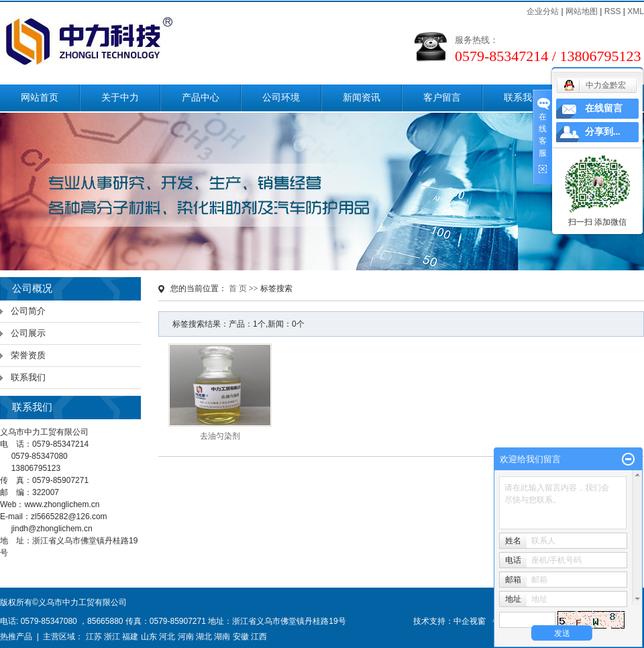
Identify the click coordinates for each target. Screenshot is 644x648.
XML (636, 11)
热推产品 (16, 637)
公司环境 (281, 98)
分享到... (603, 132)
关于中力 (120, 98)
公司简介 (28, 311)
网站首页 (40, 98)
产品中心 (201, 98)
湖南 (222, 637)
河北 (167, 637)
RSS (613, 11)
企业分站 (543, 11)
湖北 (204, 637)
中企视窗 (470, 621)
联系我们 (523, 98)
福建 (130, 637)
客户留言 (442, 98)
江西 (259, 637)
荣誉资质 (28, 355)
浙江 (112, 637)
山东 (149, 637)
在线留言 (604, 108)
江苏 (94, 637)
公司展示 (28, 333)
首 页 (238, 288)
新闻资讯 (362, 98)
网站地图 (582, 11)
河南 (186, 637)
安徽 (241, 637)
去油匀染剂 (220, 436)
